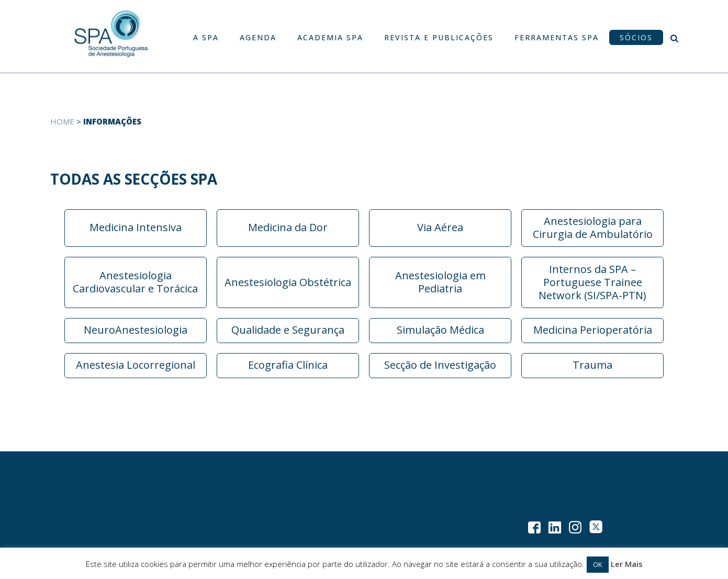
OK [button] (598, 564)
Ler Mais (627, 564)
